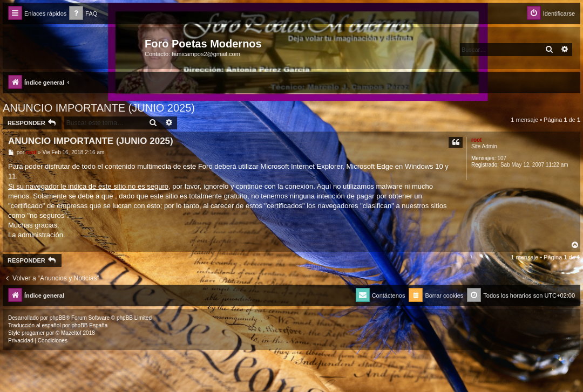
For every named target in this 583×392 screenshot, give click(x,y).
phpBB (58, 318)
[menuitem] (83, 14)
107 (502, 158)
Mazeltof (71, 333)
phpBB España (89, 325)
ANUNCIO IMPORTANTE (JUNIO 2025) (99, 108)
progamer (33, 333)
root (476, 140)
